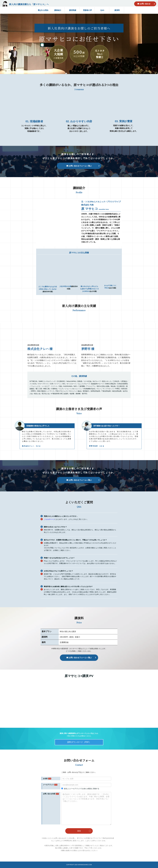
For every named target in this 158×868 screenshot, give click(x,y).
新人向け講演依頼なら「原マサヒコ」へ (29, 4)
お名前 (45, 779)
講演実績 (73, 10)
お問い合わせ (145, 4)
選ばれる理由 (43, 10)
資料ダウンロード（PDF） (79, 742)
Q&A (102, 10)
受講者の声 (87, 10)
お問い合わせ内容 (49, 794)
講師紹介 (58, 10)
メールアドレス (48, 785)
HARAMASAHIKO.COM (85, 865)
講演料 (117, 10)
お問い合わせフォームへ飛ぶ (80, 166)
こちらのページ (49, 519)
